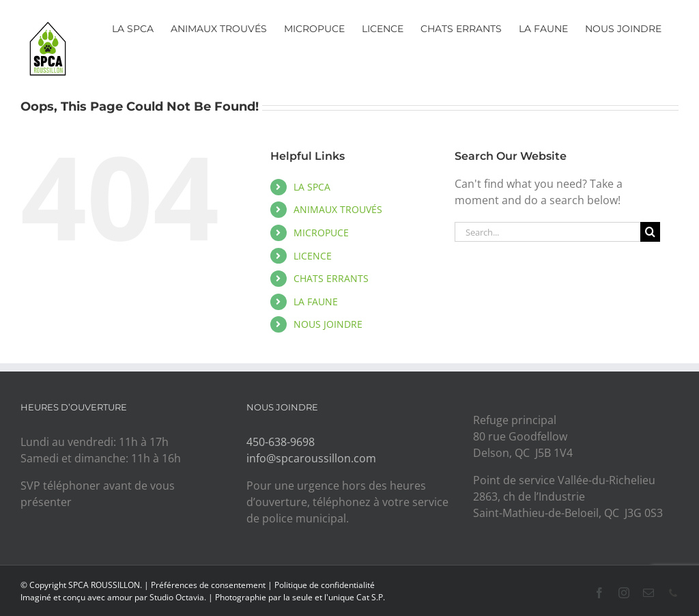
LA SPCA (312, 187)
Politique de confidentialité (325, 585)
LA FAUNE (316, 302)
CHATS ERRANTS (331, 278)
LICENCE (313, 256)
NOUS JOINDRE (328, 324)
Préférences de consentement (208, 585)
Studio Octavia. (179, 597)
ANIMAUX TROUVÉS (338, 209)
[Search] (650, 232)
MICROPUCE (321, 233)
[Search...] (547, 232)
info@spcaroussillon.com (311, 458)
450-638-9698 (281, 442)
